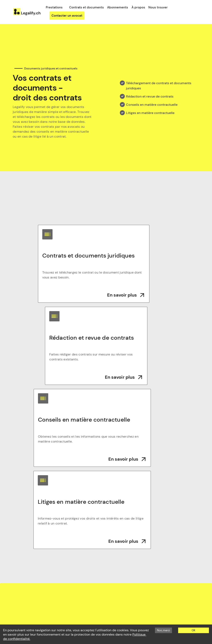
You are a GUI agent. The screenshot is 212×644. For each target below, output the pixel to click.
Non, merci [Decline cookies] (163, 630)
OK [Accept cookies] (194, 630)
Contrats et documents (87, 7)
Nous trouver (158, 7)
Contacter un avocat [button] (67, 16)
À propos (138, 7)
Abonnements (118, 7)
